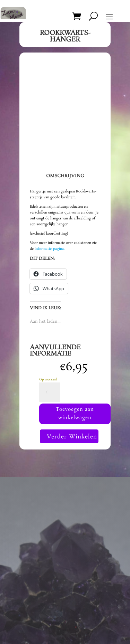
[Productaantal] (50, 392)
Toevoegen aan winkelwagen (75, 414)
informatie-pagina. (50, 249)
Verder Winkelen (72, 437)
